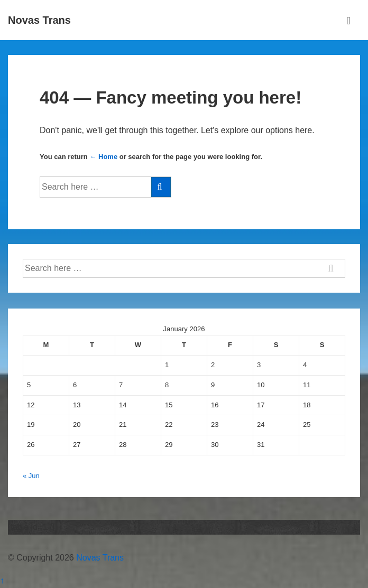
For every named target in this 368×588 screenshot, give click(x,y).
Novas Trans (39, 20)
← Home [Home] (103, 157)
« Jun (31, 476)
